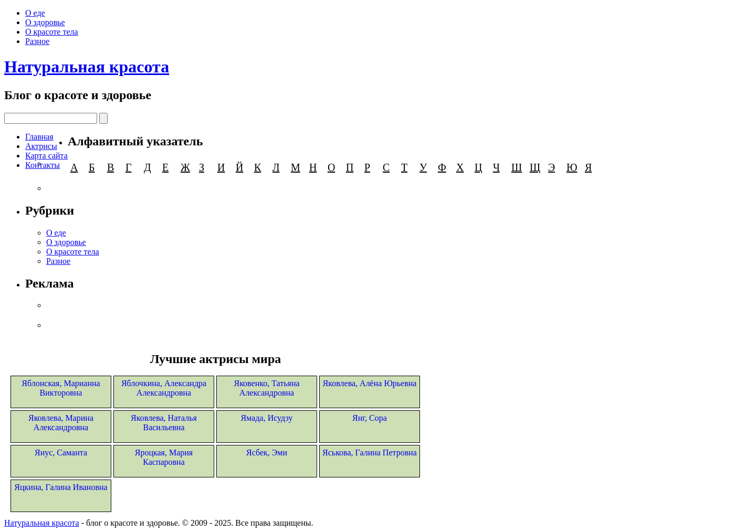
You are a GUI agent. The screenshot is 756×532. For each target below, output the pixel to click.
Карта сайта (46, 156)
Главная (39, 137)
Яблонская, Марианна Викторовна (61, 388)
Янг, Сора (370, 418)
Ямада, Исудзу (267, 418)
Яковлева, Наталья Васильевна (164, 423)
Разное (37, 41)
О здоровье (45, 22)
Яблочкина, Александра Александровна (164, 388)
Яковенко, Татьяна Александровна (266, 388)
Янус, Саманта (61, 453)
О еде (35, 13)
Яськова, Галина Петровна (370, 453)
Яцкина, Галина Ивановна (61, 487)
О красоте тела (52, 32)
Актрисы (41, 146)
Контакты (43, 165)
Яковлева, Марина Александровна (61, 423)
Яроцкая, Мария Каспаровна (164, 457)
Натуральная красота (87, 67)
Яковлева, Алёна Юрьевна (370, 383)
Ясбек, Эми (267, 453)
